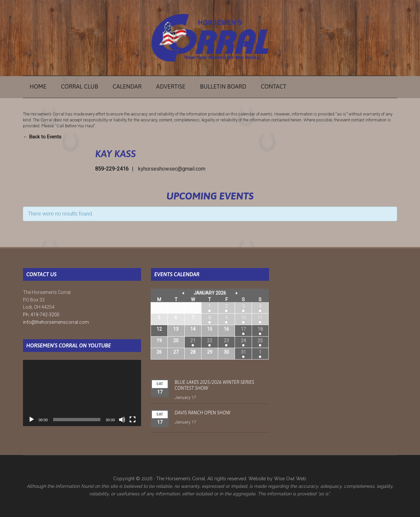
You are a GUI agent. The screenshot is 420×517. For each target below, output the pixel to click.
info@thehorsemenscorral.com (56, 322)
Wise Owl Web (290, 479)
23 (226, 341)
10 (243, 318)
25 (260, 341)
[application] (82, 393)
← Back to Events (42, 137)
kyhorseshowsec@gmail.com (172, 169)
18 (260, 329)
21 (193, 341)
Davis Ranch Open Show (202, 413)
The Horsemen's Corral (210, 38)
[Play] (31, 420)
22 (210, 341)
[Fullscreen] (133, 420)
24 (243, 341)
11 (260, 318)
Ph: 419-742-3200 (41, 315)
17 (243, 329)
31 (243, 352)
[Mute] (122, 420)
